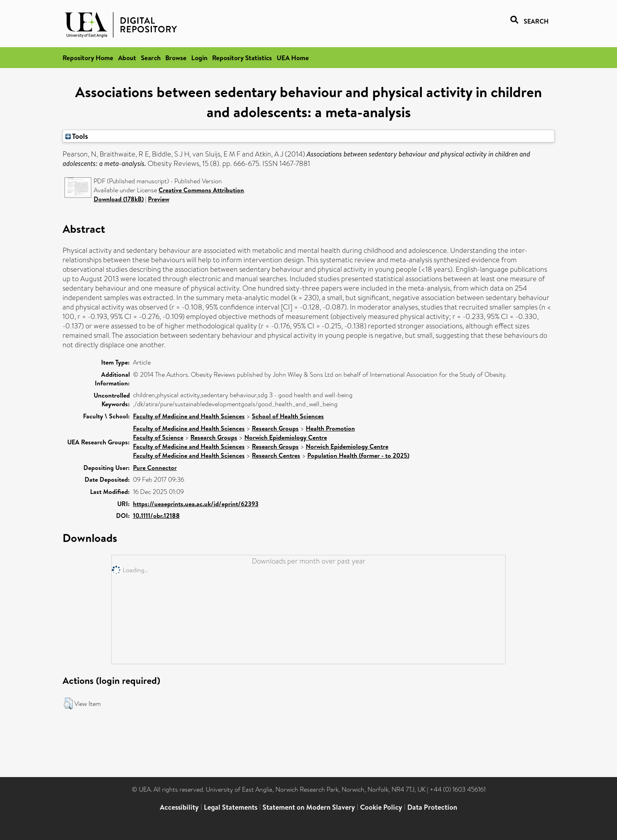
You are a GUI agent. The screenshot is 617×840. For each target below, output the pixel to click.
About (127, 58)
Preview (159, 199)
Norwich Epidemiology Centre (286, 437)
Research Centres (276, 455)
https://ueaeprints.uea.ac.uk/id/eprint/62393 (196, 504)
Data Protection (432, 807)
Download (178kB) (119, 199)
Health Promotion (330, 428)
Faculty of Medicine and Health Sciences (189, 416)
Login (199, 58)
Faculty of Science (158, 437)
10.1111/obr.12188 (156, 516)
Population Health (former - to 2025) (358, 455)
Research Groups (275, 428)
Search (151, 58)
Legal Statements (231, 807)
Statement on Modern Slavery (309, 807)
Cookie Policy (381, 807)
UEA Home (293, 58)
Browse (176, 58)
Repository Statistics (242, 58)
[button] (68, 704)
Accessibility (179, 807)
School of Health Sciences (288, 416)
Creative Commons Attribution (201, 190)
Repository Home (88, 58)
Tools (77, 136)
